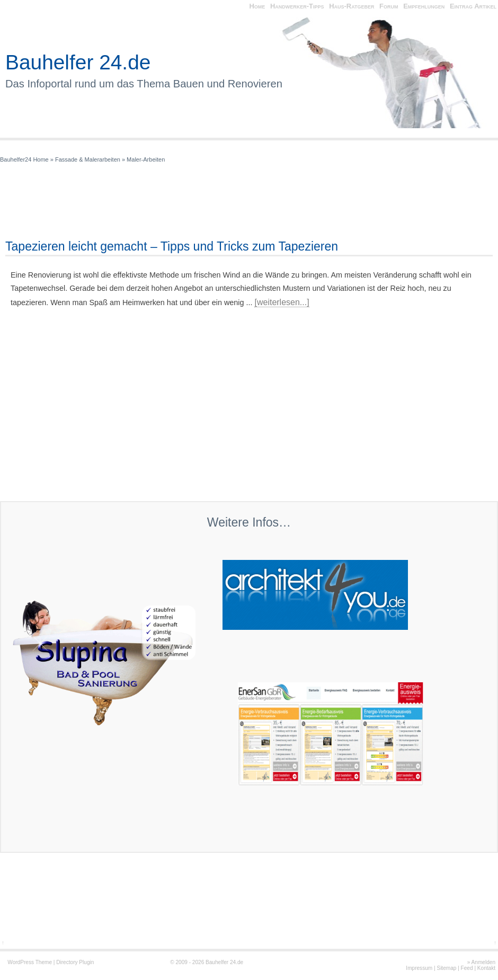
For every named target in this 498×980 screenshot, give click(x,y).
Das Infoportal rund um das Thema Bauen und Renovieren (144, 84)
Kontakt (486, 968)
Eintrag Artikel (473, 6)
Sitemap (446, 968)
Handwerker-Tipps (297, 6)
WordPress (21, 962)
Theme (44, 962)
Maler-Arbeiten (146, 159)
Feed (467, 968)
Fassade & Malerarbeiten (88, 159)
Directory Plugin (75, 962)
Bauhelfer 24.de (78, 62)
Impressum (419, 968)
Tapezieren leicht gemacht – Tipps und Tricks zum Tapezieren (172, 246)
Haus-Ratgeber (352, 6)
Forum (389, 6)
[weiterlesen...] (282, 302)
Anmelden (483, 962)
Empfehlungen (424, 6)
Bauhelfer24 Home (24, 159)
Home (257, 6)
